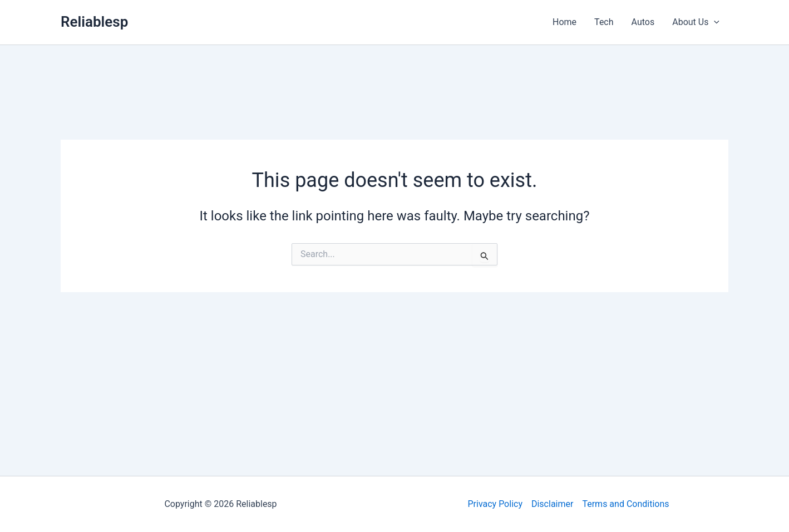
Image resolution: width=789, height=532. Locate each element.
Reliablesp (94, 22)
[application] (714, 22)
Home (564, 22)
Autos (643, 22)
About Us (696, 22)
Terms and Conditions (625, 504)
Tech (604, 22)
